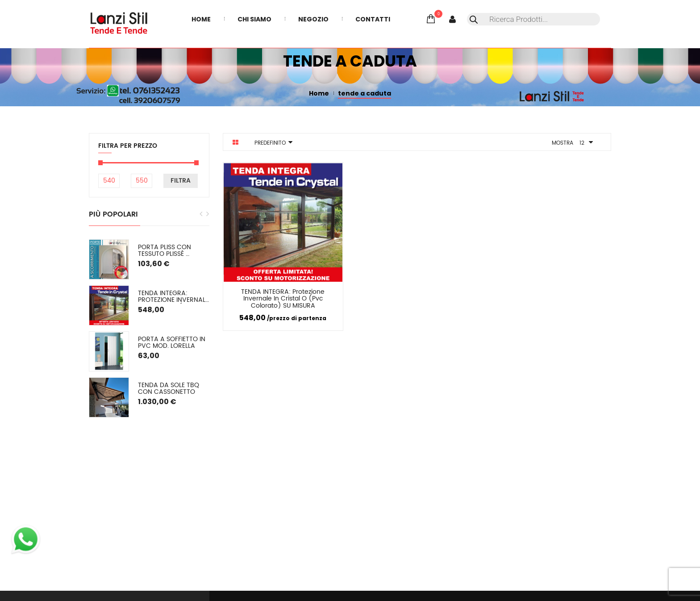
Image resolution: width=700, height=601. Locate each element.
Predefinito (270, 143)
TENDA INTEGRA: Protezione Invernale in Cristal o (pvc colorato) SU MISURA (174, 297)
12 (582, 143)
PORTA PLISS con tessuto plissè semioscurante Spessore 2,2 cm (165, 251)
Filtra (181, 181)
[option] (149, 328)
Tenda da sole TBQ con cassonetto (169, 389)
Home (319, 93)
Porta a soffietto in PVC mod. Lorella (173, 343)
